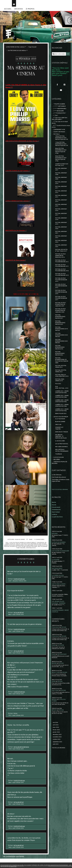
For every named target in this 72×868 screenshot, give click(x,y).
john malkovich (31, 548)
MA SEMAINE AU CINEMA (26, 71)
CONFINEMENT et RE (59, 130)
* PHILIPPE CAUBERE (59, 104)
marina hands (20, 546)
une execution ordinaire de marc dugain (34, 544)
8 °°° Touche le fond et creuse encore (61, 127)
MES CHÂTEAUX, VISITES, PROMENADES (62, 451)
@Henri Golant (56, 673)
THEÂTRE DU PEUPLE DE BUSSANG (59, 463)
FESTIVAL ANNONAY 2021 (61, 233)
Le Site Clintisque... (57, 475)
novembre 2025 (57, 737)
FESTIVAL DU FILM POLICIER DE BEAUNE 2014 (61, 280)
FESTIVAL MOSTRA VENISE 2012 (61, 367)
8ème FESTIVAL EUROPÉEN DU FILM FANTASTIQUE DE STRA (61, 151)
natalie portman (32, 547)
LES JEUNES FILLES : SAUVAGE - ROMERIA (59, 603)
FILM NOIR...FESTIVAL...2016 (62, 388)
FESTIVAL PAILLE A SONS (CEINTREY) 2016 (62, 376)
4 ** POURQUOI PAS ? (60, 114)
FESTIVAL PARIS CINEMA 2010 (60, 380)
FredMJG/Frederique (19, 579)
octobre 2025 (57, 740)
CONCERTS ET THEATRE (59, 429)
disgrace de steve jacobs (18, 547)
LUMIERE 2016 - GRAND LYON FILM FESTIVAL (62, 397)
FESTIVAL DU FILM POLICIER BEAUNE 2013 (62, 266)
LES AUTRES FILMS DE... (62, 444)
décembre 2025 (57, 735)
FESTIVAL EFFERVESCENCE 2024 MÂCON (61, 335)
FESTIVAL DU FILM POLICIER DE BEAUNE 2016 (61, 293)
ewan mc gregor (15, 544)
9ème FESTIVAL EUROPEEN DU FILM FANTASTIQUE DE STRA (61, 159)
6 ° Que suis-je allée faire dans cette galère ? (60, 119)
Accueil (8, 9)
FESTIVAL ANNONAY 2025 (61, 246)
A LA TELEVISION (60, 419)
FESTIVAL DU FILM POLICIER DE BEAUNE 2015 (61, 286)
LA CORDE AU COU (58, 576)
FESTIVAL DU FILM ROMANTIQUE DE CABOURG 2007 (60, 305)
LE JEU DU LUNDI (60, 441)
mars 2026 (56, 728)
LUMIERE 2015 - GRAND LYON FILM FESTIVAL (62, 392)
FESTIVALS (57, 135)
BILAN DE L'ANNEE (20, 540)
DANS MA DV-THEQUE (62, 432)
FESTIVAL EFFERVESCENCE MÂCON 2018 (60, 348)
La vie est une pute (59, 458)
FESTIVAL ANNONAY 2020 (61, 228)
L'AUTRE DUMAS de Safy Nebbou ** (18, 51)
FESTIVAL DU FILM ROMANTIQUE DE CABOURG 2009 (60, 311)
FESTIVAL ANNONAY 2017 (61, 215)
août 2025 (56, 745)
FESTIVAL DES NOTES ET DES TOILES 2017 (61, 251)
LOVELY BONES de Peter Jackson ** (16, 47)
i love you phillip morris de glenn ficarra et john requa (27, 543)
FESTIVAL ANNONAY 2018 (61, 219)
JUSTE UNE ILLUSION (59, 585)
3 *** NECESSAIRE (59, 111)
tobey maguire (21, 548)
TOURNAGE (59, 455)
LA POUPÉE (56, 560)
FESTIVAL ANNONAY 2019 (61, 224)
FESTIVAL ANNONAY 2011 (61, 188)
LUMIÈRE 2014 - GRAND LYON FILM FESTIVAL (62, 410)
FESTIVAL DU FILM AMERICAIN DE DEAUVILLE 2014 (60, 256)
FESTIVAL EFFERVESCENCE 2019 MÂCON (61, 329)
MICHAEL (55, 534)
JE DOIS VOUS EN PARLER (61, 417)
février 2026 (56, 730)
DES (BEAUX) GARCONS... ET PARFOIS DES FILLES (61, 437)
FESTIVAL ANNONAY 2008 (61, 174)
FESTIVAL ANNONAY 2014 (61, 201)
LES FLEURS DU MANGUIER (60, 551)
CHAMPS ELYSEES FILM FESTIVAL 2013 (62, 165)
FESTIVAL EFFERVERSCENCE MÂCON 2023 (60, 323)
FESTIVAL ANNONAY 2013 (61, 197)
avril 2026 (56, 725)
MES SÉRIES (57, 460)
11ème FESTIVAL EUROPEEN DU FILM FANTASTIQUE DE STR (62, 144)
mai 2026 (55, 723)
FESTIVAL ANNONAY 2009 (61, 179)
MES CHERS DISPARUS (61, 447)
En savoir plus (13, 866)
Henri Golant (56, 513)
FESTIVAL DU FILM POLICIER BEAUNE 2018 (62, 270)
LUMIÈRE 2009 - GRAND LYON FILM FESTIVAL (62, 401)
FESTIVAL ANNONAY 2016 (61, 210)
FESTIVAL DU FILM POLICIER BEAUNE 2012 (62, 261)
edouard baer (29, 546)
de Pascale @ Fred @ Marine (21, 747)
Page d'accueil (32, 47)
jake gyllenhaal (42, 547)
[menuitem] (8, 9)
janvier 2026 (56, 733)
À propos (30, 9)
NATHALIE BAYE (57, 569)
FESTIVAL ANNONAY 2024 (61, 242)
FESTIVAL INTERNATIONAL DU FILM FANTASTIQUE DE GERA (62, 361)
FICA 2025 (58, 384)
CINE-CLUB (58, 425)
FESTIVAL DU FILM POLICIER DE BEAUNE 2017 (61, 299)
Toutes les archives (58, 748)
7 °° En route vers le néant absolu (60, 123)
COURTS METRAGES (59, 132)
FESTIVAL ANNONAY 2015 (61, 206)
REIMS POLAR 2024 (61, 414)
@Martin (54, 700)
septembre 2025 (57, 742)
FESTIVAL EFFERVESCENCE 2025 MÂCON (61, 342)
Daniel (54, 646)
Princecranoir (55, 628)
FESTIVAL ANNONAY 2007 (61, 170)
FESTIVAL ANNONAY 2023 (61, 237)
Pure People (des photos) (59, 478)
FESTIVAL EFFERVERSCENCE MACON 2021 (60, 317)
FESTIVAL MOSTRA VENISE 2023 (61, 371)
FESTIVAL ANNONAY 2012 (61, 192)
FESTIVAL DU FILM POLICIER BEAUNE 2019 (62, 275)
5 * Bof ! (56, 116)
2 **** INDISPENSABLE (60, 109)
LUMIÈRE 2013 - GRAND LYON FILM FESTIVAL (62, 406)
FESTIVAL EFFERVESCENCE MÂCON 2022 (60, 354)
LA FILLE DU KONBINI (59, 543)
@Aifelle (54, 664)
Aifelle (54, 682)
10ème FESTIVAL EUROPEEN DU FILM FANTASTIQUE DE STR (62, 138)
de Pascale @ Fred (19, 613)
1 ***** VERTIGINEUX (60, 107)
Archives (19, 9)
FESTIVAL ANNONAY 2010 (61, 183)
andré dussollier (10, 546)
